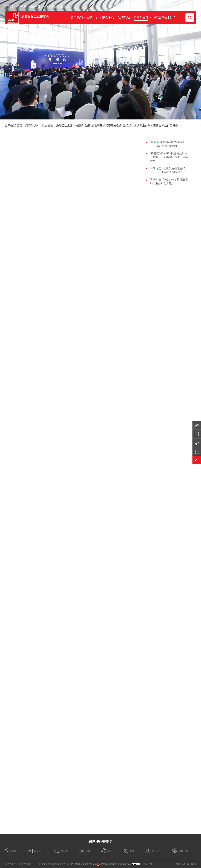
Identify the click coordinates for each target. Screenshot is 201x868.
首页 (19, 126)
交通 (129, 851)
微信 (11, 851)
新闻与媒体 (32, 126)
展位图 (61, 851)
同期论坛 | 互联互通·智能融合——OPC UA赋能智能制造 (168, 170)
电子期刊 (35, 851)
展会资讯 (47, 126)
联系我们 (153, 851)
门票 (84, 851)
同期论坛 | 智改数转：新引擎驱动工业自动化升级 (169, 182)
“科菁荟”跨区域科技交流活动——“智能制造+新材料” (167, 144)
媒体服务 (180, 851)
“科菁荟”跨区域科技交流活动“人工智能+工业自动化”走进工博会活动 (169, 157)
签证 (106, 851)
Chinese (187, 6)
